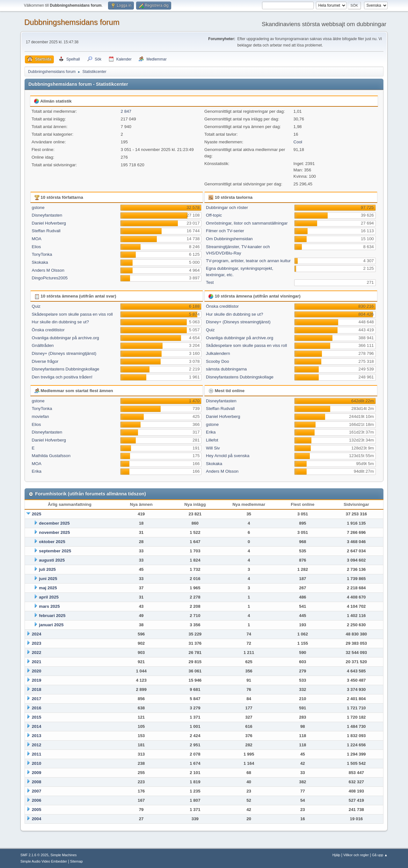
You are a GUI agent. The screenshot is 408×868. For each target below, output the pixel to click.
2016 (37, 708)
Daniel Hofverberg (49, 223)
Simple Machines (63, 855)
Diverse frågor (45, 361)
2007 (37, 791)
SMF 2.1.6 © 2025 (34, 855)
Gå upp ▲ (380, 855)
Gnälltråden (43, 345)
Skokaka (40, 262)
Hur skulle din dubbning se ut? (60, 322)
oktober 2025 (52, 542)
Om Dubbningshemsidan (229, 239)
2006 (37, 800)
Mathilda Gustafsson (51, 456)
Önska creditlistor (48, 330)
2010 (37, 763)
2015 (37, 717)
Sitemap (76, 861)
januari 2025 (51, 625)
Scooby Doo (218, 361)
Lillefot (212, 440)
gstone (38, 208)
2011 (37, 754)
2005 (37, 810)
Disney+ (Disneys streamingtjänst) (64, 353)
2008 (37, 782)
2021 (37, 662)
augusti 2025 (52, 560)
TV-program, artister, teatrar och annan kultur (248, 261)
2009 (37, 773)
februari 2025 (52, 616)
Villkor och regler (356, 855)
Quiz (36, 306)
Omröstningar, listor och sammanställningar (247, 223)
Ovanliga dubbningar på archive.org (66, 338)
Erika (37, 471)
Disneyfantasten (47, 215)
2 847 (126, 111)
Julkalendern (218, 353)
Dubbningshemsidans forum (72, 22)
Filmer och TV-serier (225, 231)
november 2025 (54, 532)
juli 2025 (47, 569)
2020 (37, 671)
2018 (37, 689)
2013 (37, 736)
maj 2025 (48, 588)
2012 (37, 745)
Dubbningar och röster (227, 208)
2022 (37, 653)
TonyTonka (42, 254)
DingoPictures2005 (50, 278)
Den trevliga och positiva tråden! (62, 377)
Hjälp (336, 855)
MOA (37, 239)
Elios (36, 247)
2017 (37, 699)
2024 (37, 634)
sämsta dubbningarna (226, 369)
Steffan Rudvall (46, 231)
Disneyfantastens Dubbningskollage (66, 369)
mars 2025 (49, 606)
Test (210, 282)
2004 (37, 819)
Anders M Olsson (48, 270)
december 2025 (54, 523)
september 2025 (55, 551)
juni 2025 (48, 579)
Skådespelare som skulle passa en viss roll (72, 314)
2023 (37, 643)
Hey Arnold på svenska (228, 456)
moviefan (40, 416)
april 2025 (49, 597)
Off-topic (214, 215)
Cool (298, 142)
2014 (37, 726)
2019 (37, 680)
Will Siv (213, 448)
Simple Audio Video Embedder (44, 861)
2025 (37, 514)
